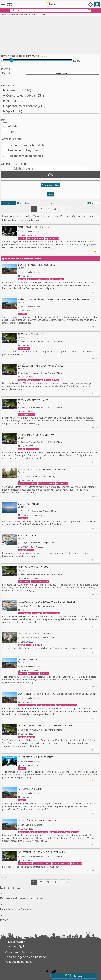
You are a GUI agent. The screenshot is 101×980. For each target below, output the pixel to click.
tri (52, 203)
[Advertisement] (50, 34)
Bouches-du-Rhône (56, 216)
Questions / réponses (19, 952)
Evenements (10, 887)
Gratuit (12, 126)
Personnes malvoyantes (23, 150)
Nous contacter (15, 942)
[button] (50, 186)
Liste (6, 203)
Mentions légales (16, 946)
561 (74, 976)
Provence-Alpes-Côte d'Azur (21, 216)
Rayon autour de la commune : (21, 56)
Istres (4, 920)
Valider (51, 194)
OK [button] (51, 175)
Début (6, 73)
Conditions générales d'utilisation (26, 957)
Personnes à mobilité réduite (26, 145)
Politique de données (19, 962)
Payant (12, 131)
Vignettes (23, 203)
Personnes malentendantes (25, 156)
